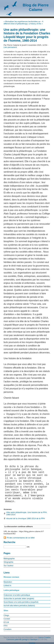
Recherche (9, 542)
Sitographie (8, 562)
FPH (6, 626)
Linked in (7, 585)
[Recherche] (15, 547)
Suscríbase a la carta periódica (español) (21, 602)
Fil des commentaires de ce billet (21, 538)
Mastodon (8, 582)
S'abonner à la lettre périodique (17, 595)
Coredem (8, 629)
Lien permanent (10, 47)
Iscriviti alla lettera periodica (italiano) (19, 606)
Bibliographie (9, 558)
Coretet (7, 619)
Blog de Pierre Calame (36, 7)
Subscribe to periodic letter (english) (19, 599)
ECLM (6, 622)
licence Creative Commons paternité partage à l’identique (29, 638)
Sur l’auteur (8, 565)
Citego (6, 615)
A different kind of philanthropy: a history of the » (23, 23)
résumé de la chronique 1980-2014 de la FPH (25, 518)
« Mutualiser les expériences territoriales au (22, 21)
